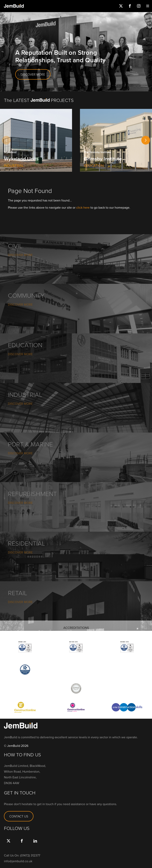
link (35, 845)
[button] (146, 140)
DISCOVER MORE (33, 74)
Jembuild (14, 6)
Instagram (139, 6)
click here (83, 208)
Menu (148, 6)
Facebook (130, 6)
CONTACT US (19, 816)
